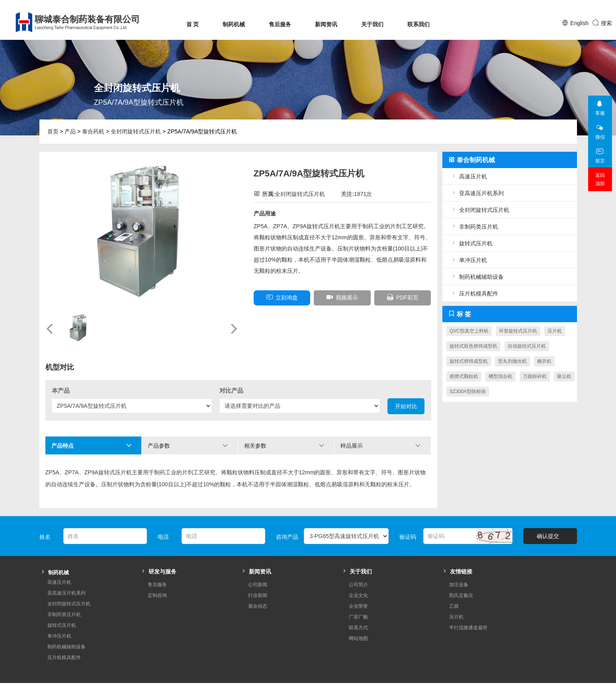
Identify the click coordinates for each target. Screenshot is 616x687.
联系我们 (418, 24)
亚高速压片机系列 (477, 193)
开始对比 (406, 406)
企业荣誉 (358, 594)
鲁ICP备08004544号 (177, 679)
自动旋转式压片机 (527, 346)
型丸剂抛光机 (512, 361)
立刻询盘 (282, 297)
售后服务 (280, 24)
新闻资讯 (326, 24)
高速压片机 (469, 176)
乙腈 (454, 594)
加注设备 (459, 573)
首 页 (193, 24)
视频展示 (342, 297)
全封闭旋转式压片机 (136, 131)
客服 (600, 106)
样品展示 (381, 445)
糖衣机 (544, 361)
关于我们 (372, 24)
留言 (600, 154)
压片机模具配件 (474, 293)
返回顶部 (600, 179)
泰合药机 (93, 131)
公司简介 (358, 573)
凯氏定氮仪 (461, 583)
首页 (53, 131)
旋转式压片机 (471, 243)
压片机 (555, 331)
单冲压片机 (469, 260)
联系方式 (358, 616)
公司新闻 (258, 573)
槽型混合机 (501, 376)
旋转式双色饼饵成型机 (473, 346)
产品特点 (92, 445)
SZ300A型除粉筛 (468, 391)
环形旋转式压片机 (518, 331)
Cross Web (565, 679)
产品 (70, 131)
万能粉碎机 (535, 376)
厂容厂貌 (358, 605)
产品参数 (188, 445)
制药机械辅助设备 (477, 277)
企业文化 (358, 583)
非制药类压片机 (474, 226)
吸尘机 (564, 376)
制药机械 (234, 24)
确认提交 (548, 524)
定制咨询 (157, 583)
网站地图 (358, 626)
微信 (600, 130)
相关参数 (284, 445)
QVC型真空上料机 (469, 331)
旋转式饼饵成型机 (469, 361)
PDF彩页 (403, 297)
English (579, 23)
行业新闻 (258, 583)
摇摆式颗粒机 (464, 376)
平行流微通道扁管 (468, 616)
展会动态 (258, 594)
